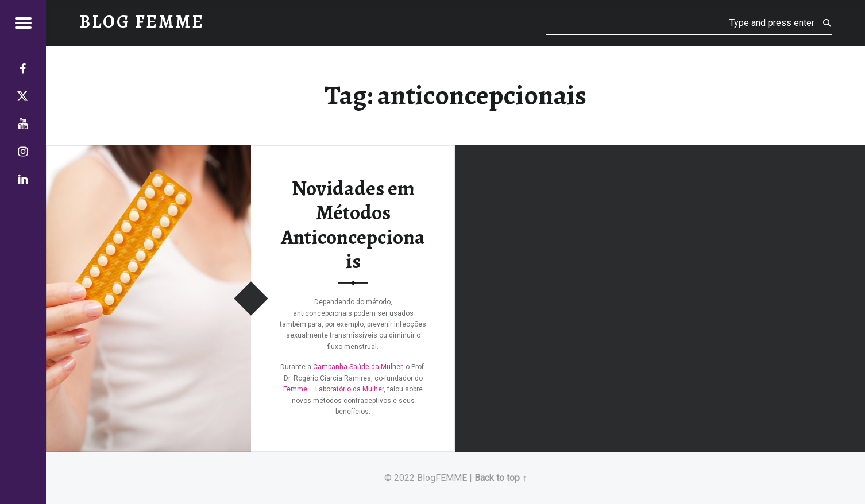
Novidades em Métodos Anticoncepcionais (353, 224)
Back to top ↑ (501, 478)
